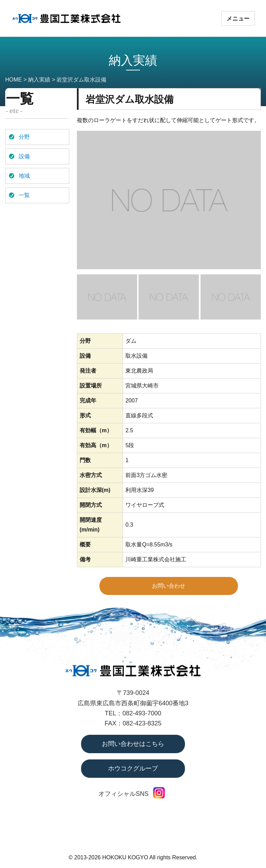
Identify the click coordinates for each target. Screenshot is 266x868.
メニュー (238, 19)
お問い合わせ (169, 586)
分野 (24, 137)
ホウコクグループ (133, 768)
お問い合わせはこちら (133, 744)
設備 (24, 156)
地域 (24, 176)
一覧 (24, 195)
